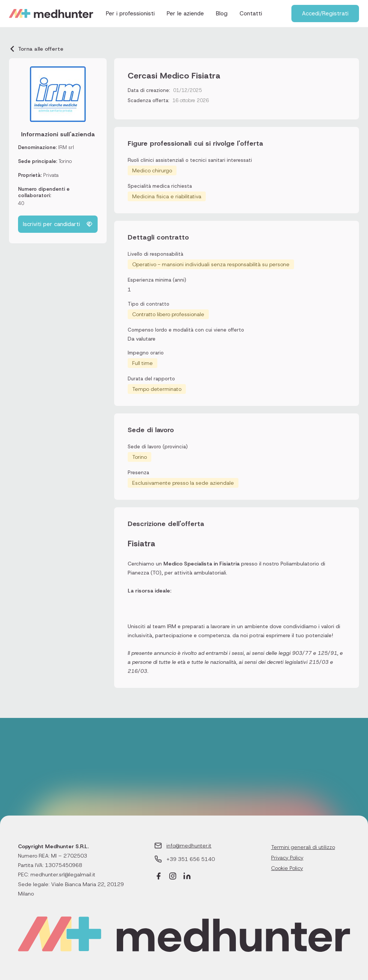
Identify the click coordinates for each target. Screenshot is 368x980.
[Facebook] (158, 877)
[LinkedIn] (187, 877)
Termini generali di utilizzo (303, 847)
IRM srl (66, 147)
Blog (222, 14)
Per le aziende (185, 14)
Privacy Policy (287, 858)
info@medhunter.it (189, 846)
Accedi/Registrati (325, 14)
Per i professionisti (130, 14)
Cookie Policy (287, 868)
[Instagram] (173, 877)
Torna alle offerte (36, 49)
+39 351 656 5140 (191, 859)
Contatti (251, 14)
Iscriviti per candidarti (58, 224)
